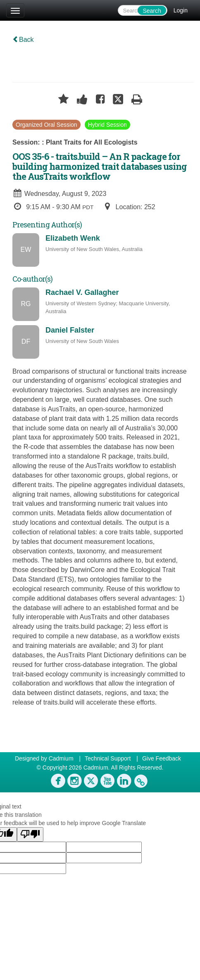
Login (181, 10)
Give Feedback (162, 758)
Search (152, 11)
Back (23, 40)
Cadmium (61, 758)
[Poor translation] (30, 834)
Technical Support (108, 758)
